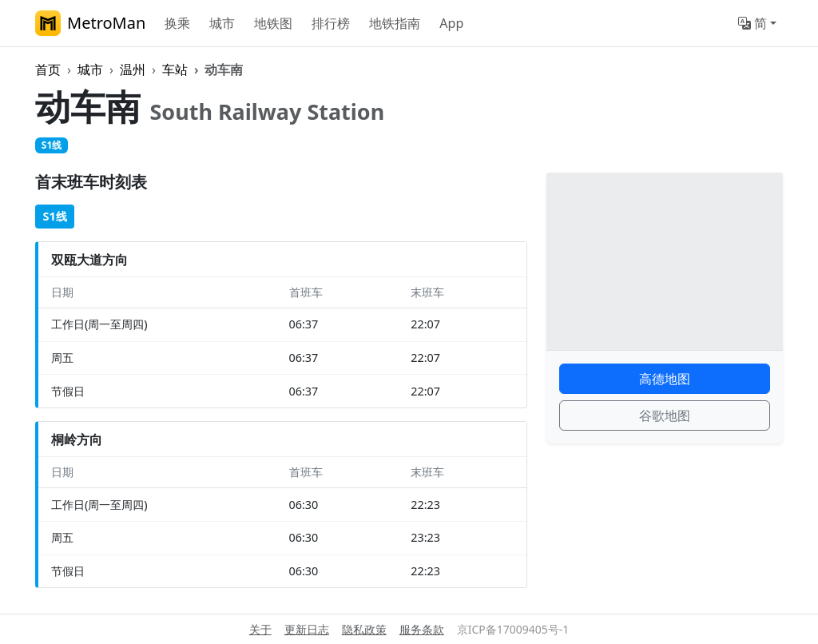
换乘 (177, 23)
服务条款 (422, 629)
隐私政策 (364, 629)
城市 (222, 23)
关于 (260, 629)
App (451, 23)
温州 (133, 70)
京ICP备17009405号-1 (513, 629)
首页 (48, 70)
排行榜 (331, 23)
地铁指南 (395, 23)
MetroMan (90, 23)
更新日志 (307, 629)
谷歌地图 (665, 415)
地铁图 (273, 23)
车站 (175, 70)
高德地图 (665, 379)
